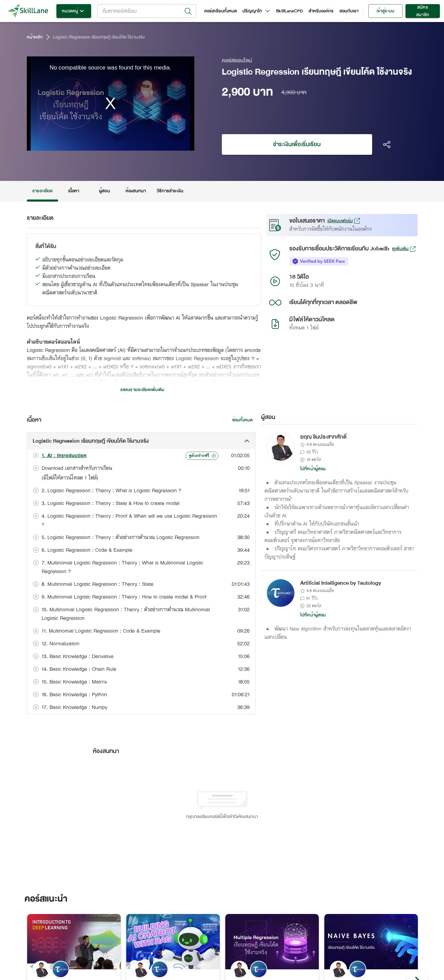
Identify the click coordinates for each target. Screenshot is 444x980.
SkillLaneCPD (289, 11)
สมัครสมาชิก (423, 11)
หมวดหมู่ (74, 11)
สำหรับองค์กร (321, 11)
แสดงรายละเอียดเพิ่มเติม (142, 390)
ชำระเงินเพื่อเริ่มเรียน (297, 144)
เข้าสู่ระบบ (386, 11)
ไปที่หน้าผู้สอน (313, 469)
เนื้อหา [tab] (74, 191)
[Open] (188, 11)
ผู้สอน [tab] (105, 191)
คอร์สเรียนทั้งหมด (221, 11)
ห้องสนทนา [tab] (136, 191)
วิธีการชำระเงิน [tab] (170, 191)
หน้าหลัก (35, 37)
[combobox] (147, 11)
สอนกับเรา (349, 11)
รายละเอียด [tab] (43, 191)
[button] (141, 441)
